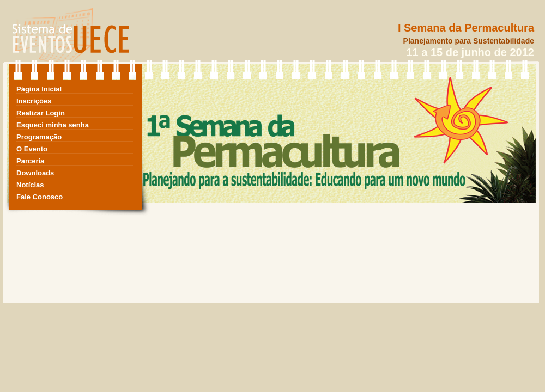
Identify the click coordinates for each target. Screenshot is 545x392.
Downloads (35, 173)
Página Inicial (39, 89)
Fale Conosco (40, 197)
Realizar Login (41, 113)
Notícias (30, 185)
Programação (39, 137)
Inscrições (34, 101)
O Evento (32, 149)
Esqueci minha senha (53, 125)
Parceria (30, 161)
